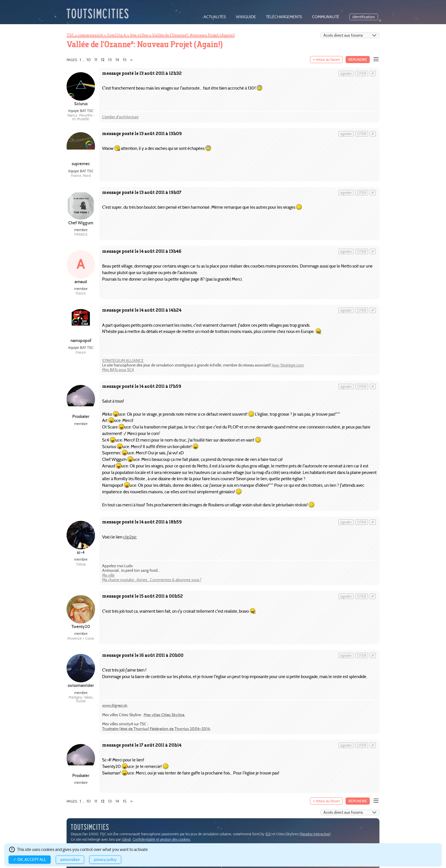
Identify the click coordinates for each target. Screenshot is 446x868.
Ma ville (108, 575)
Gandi (126, 839)
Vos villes (139, 35)
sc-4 (81, 552)
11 (96, 60)
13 (110, 60)
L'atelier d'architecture (120, 117)
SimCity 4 (116, 35)
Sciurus (81, 104)
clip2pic (130, 537)
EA (268, 834)
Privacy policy (105, 860)
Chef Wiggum (81, 223)
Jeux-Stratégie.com (288, 365)
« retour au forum (326, 60)
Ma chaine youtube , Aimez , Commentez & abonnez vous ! (152, 580)
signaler (346, 73)
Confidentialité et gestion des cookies (161, 839)
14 (117, 60)
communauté (326, 17)
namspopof (81, 340)
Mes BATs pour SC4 (118, 370)
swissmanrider (81, 685)
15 (125, 60)
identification (364, 17)
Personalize (70, 860)
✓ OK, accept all (30, 860)
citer (362, 73)
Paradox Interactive (315, 834)
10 (89, 60)
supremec (81, 164)
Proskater (81, 416)
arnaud (81, 282)
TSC (70, 35)
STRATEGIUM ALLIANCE (123, 361)
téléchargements (284, 17)
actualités (215, 17)
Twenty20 (81, 626)
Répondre (358, 60)
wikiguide (246, 17)
